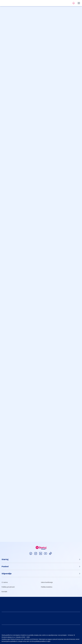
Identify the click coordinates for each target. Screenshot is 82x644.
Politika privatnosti (8, 587)
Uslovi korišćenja (47, 582)
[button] (41, 559)
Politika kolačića (47, 587)
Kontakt (4, 592)
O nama (5, 582)
